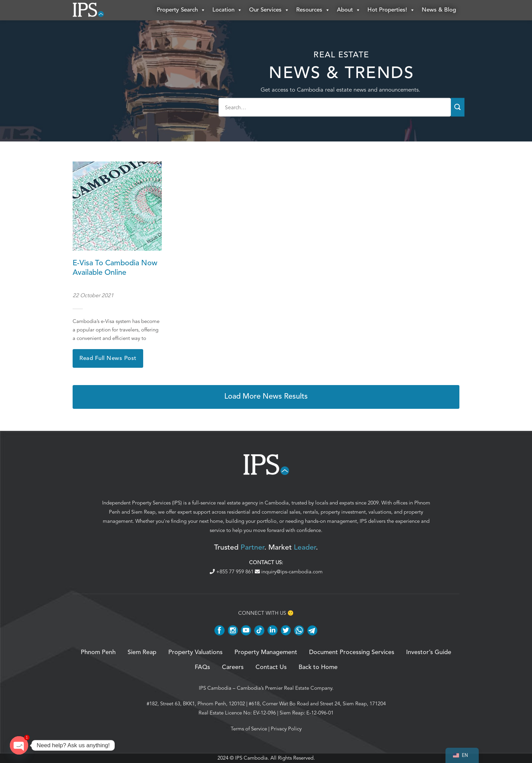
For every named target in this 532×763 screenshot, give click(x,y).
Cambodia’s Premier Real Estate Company (284, 688)
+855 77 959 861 (232, 572)
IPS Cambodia (215, 688)
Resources (313, 10)
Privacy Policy (286, 729)
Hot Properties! (391, 10)
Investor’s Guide (429, 652)
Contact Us (271, 667)
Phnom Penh (98, 652)
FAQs (202, 667)
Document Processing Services (352, 652)
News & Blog (439, 10)
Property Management (266, 652)
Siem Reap (143, 512)
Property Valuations (195, 652)
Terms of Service (249, 729)
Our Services (269, 10)
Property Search (181, 10)
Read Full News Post (108, 358)
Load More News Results (266, 397)
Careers (233, 667)
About (349, 10)
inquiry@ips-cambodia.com (289, 572)
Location (227, 10)
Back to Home (318, 667)
